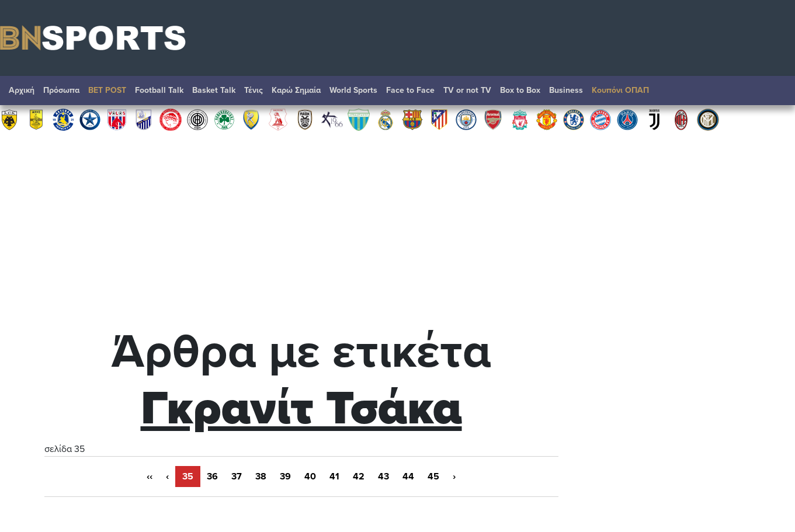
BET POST (107, 90)
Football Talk (159, 90)
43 (383, 477)
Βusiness (566, 90)
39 (285, 477)
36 (212, 477)
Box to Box (520, 90)
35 (188, 477)
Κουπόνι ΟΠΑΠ (620, 90)
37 (237, 477)
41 (334, 477)
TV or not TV (467, 90)
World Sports (353, 90)
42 (359, 477)
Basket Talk (214, 90)
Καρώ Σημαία (296, 90)
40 (310, 477)
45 (433, 477)
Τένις (254, 90)
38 (261, 477)
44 (408, 477)
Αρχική (22, 90)
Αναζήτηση (775, 93)
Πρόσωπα (61, 90)
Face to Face (410, 90)
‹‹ (150, 477)
